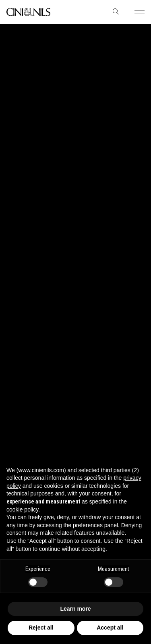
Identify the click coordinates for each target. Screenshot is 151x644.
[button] (140, 12)
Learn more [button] (75, 609)
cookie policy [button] (22, 509)
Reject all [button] (41, 628)
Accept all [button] (110, 628)
